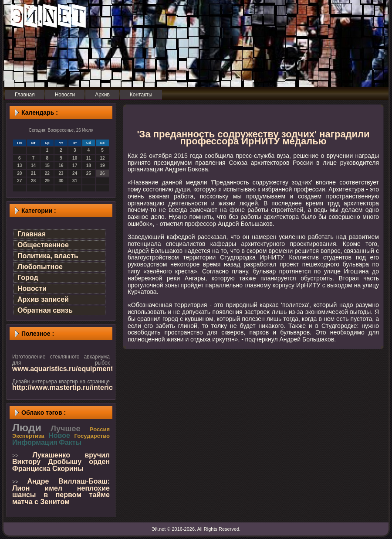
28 (33, 181)
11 (89, 158)
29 (47, 181)
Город (28, 278)
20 (19, 173)
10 (75, 158)
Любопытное (40, 267)
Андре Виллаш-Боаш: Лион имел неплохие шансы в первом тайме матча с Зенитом (61, 491)
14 (33, 165)
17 (75, 165)
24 (75, 173)
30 (61, 181)
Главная (32, 234)
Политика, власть (48, 256)
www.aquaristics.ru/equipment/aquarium (79, 369)
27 (19, 181)
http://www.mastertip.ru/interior (64, 387)
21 (33, 173)
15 (47, 165)
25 (89, 173)
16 (61, 165)
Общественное (43, 245)
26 (103, 173)
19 (103, 165)
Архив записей (43, 299)
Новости (32, 288)
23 (61, 173)
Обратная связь (45, 310)
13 (19, 165)
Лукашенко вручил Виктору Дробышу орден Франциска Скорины (61, 462)
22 (47, 173)
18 (89, 165)
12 (103, 158)
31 (75, 181)
